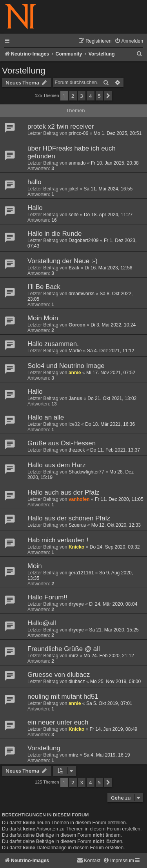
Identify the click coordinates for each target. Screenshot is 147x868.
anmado (77, 163)
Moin (35, 566)
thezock (77, 450)
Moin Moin (43, 318)
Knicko (76, 547)
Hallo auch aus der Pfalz (64, 492)
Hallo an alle (46, 417)
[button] (108, 96)
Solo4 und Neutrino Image (66, 366)
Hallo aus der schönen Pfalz (69, 518)
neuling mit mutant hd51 (63, 697)
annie (75, 373)
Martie (75, 351)
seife (74, 215)
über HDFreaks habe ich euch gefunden (72, 152)
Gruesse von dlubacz (59, 675)
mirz (73, 656)
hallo (34, 182)
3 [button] (82, 96)
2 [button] (73, 96)
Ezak (74, 268)
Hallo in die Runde (54, 234)
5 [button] (99, 96)
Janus (75, 398)
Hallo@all (42, 623)
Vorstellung (24, 71)
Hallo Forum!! (47, 597)
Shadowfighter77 (86, 472)
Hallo (35, 208)
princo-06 (78, 133)
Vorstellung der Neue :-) (63, 261)
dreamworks (82, 294)
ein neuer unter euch (58, 722)
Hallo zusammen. (53, 344)
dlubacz (77, 681)
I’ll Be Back (44, 287)
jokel (73, 189)
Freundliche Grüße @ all (64, 649)
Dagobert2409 (84, 240)
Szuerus (77, 525)
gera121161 (81, 573)
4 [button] (90, 96)
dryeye (76, 604)
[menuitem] (129, 41)
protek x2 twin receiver (61, 126)
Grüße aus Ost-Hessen (62, 443)
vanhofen (79, 499)
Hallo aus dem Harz (57, 465)
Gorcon (77, 325)
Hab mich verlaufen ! (58, 540)
